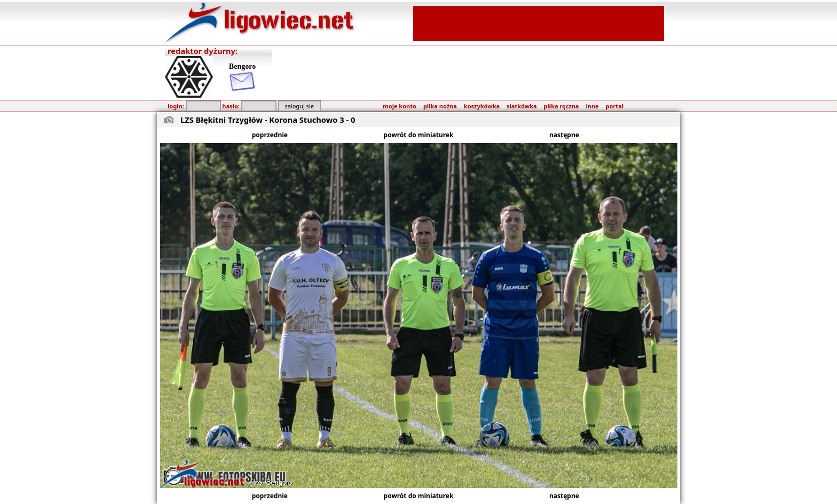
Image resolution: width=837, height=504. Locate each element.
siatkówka (522, 106)
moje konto (400, 106)
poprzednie (270, 135)
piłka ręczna (562, 106)
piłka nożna (440, 106)
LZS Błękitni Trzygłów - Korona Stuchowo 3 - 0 (268, 120)
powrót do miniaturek (419, 135)
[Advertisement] (539, 22)
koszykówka (482, 106)
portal (615, 106)
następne (564, 135)
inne (592, 106)
